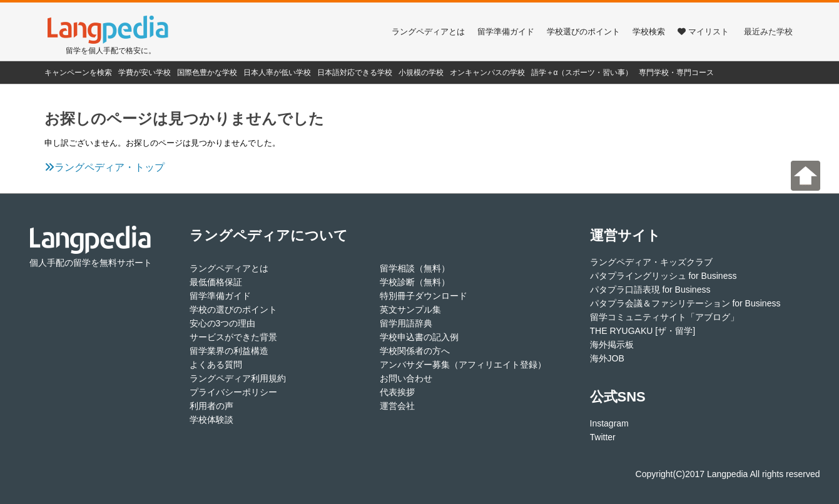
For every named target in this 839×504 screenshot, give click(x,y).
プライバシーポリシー (233, 392)
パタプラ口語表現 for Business (650, 290)
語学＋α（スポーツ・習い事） (582, 73)
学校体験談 (211, 420)
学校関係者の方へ (415, 351)
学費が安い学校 (145, 73)
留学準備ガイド (506, 32)
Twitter (603, 437)
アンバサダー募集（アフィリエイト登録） (463, 365)
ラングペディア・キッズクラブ (651, 262)
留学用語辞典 (406, 323)
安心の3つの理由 (223, 323)
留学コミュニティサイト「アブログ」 (664, 317)
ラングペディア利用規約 (238, 378)
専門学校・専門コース (676, 73)
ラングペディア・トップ (104, 167)
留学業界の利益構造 (229, 351)
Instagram (609, 423)
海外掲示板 (612, 345)
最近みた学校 (768, 32)
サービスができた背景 (233, 337)
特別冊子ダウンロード (424, 296)
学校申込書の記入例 (419, 337)
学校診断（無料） (415, 282)
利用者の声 (211, 406)
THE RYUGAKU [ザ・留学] (643, 331)
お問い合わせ (406, 378)
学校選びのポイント (583, 32)
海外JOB (607, 358)
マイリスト (703, 32)
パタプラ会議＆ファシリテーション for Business (685, 303)
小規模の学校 (421, 73)
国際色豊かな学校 (207, 73)
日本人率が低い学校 (277, 73)
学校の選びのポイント (233, 310)
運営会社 (397, 406)
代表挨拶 (397, 392)
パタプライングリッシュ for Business (664, 276)
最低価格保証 (216, 282)
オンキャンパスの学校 (487, 73)
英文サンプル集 (410, 310)
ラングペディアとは (428, 32)
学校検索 (649, 32)
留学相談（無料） (415, 268)
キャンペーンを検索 (78, 73)
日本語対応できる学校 (355, 73)
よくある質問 (216, 365)
